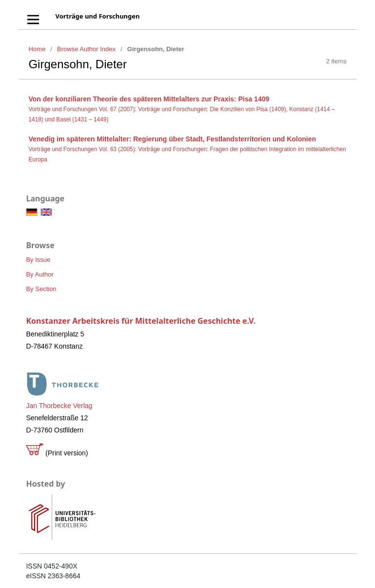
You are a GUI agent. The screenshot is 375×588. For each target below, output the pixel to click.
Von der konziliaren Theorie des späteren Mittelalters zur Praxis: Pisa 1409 (149, 99)
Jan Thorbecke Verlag (59, 406)
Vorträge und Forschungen (97, 16)
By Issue (38, 260)
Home (37, 49)
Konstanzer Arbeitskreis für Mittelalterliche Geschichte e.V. (141, 321)
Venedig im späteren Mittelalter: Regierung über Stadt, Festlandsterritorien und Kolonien (172, 139)
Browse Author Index (86, 49)
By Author (39, 274)
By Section (41, 289)
